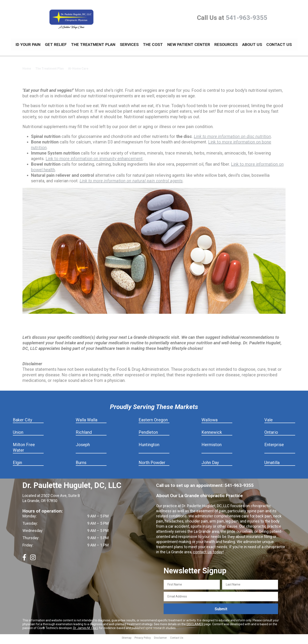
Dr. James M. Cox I (85, 631)
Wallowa (210, 423)
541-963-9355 (246, 18)
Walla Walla (87, 423)
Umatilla (272, 466)
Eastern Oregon (153, 423)
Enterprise (274, 448)
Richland (84, 435)
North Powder (152, 466)
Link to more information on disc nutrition (232, 140)
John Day (210, 466)
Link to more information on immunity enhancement (94, 162)
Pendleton (148, 435)
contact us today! (208, 555)
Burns (81, 466)
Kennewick (212, 435)
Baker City (22, 423)
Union (18, 435)
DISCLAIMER (195, 627)
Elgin (17, 466)
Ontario (271, 435)
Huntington (149, 448)
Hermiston (212, 448)
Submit (221, 612)
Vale (269, 423)
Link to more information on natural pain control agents (131, 184)
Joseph (83, 448)
